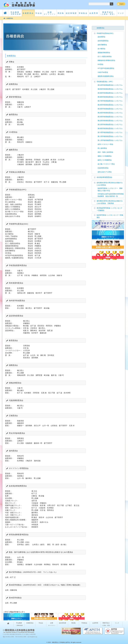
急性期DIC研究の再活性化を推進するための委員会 (110, 184)
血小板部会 (102, 49)
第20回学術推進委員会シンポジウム (110, 89)
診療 (50, 13)
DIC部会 (100, 64)
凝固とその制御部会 (105, 156)
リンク (121, 13)
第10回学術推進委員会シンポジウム (110, 128)
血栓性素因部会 (103, 41)
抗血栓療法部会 (103, 168)
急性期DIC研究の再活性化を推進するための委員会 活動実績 (110, 202)
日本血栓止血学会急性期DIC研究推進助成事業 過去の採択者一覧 (111, 195)
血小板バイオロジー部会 (106, 164)
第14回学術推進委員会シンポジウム (110, 113)
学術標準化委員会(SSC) (105, 33)
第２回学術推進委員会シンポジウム (110, 136)
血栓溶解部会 (102, 45)
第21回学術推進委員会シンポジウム (110, 85)
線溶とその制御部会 (105, 160)
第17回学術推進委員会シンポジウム (110, 101)
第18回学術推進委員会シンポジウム (110, 97)
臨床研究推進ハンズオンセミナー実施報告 (110, 216)
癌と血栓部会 (102, 148)
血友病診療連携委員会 (104, 177)
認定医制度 (71, 13)
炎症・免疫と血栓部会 (105, 152)
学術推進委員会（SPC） (105, 82)
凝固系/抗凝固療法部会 (106, 76)
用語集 (61, 13)
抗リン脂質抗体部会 (105, 56)
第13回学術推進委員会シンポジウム (110, 117)
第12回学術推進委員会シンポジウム (110, 121)
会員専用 (94, 13)
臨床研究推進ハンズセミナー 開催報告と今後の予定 (110, 189)
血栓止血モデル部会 (105, 172)
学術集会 (83, 13)
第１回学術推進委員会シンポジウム (110, 140)
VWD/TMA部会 (103, 72)
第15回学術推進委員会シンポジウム (110, 109)
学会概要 (15, 13)
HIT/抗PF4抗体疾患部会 (106, 68)
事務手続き (108, 13)
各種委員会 (28, 13)
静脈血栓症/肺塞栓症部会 (106, 60)
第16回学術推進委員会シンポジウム (110, 105)
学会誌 (39, 13)
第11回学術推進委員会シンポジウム (110, 125)
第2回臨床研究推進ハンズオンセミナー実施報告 (110, 209)
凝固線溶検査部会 (104, 53)
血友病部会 (102, 37)
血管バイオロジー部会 (105, 144)
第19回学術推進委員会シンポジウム (110, 93)
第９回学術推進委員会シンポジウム (110, 132)
